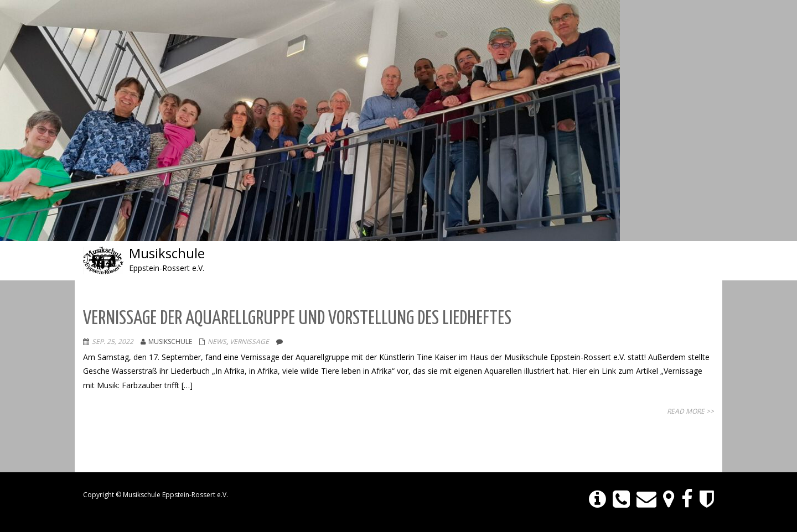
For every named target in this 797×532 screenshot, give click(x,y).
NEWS (217, 341)
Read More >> (690, 411)
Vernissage (249, 341)
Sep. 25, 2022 (113, 341)
